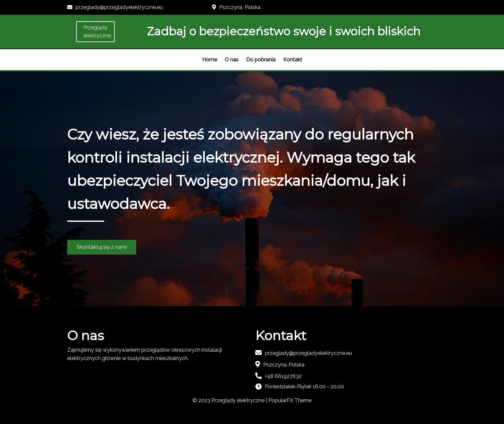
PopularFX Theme (290, 400)
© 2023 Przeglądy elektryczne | (230, 400)
